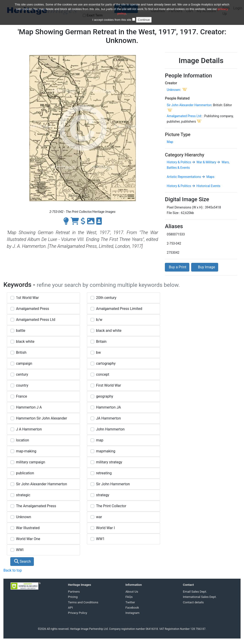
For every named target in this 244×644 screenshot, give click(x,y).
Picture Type (178, 135)
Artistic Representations (184, 177)
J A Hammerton (29, 429)
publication (25, 473)
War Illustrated (28, 528)
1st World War (27, 298)
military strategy (109, 462)
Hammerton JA (109, 407)
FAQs (129, 597)
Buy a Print (177, 267)
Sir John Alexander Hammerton (189, 105)
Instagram (133, 613)
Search (23, 561)
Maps (210, 177)
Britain (101, 342)
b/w (99, 320)
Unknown (173, 90)
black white (25, 342)
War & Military (206, 162)
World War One (28, 539)
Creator (171, 83)
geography (105, 396)
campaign (24, 363)
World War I (105, 528)
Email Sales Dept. (195, 591)
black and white (109, 331)
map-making (26, 451)
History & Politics (179, 162)
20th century (106, 298)
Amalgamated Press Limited (119, 309)
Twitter (130, 602)
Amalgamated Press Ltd (184, 116)
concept (103, 374)
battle (21, 331)
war (99, 517)
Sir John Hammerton (113, 484)
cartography (106, 363)
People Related (177, 98)
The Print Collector (111, 506)
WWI (20, 550)
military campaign (31, 462)
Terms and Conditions (83, 602)
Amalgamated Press (33, 309)
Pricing (73, 597)
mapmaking (106, 451)
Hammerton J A (29, 407)
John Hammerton (110, 429)
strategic (23, 495)
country (22, 385)
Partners (74, 591)
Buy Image (205, 267)
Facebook (132, 607)
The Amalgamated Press (36, 506)
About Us (132, 591)
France (21, 396)
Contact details (193, 602)
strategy (103, 495)
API (70, 607)
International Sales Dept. (200, 597)
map (100, 440)
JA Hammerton (109, 418)
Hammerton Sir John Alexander (42, 418)
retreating (104, 473)
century (22, 374)
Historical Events (208, 186)
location (23, 440)
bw (98, 352)
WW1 (100, 539)
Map (170, 142)
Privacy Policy (78, 613)
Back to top (13, 570)
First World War (109, 385)
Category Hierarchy (185, 155)
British (21, 352)
